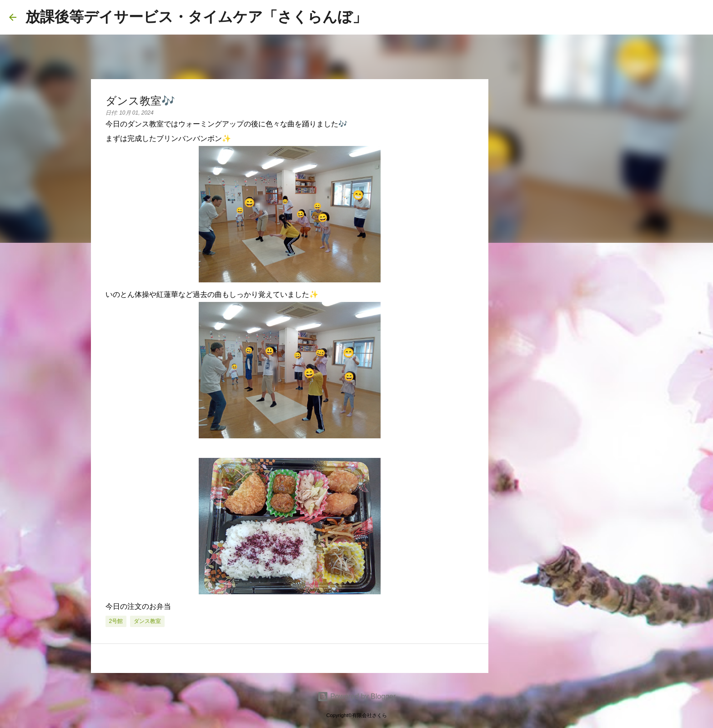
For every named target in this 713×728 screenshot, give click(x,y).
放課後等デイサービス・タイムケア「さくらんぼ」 (196, 17)
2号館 (116, 621)
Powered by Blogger (357, 696)
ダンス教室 (147, 621)
